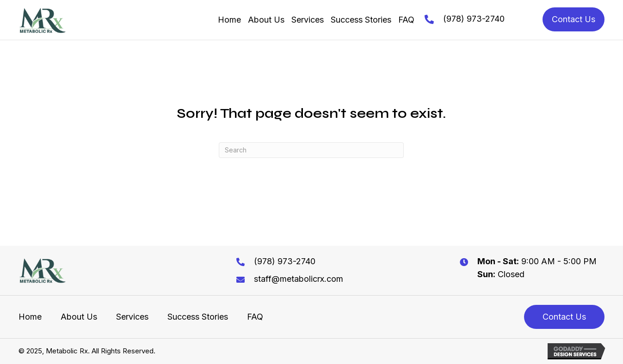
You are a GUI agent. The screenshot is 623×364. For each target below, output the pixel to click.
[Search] (311, 150)
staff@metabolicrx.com (299, 279)
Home (30, 317)
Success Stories (198, 317)
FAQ (255, 317)
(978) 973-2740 (474, 19)
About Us (79, 317)
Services (132, 317)
